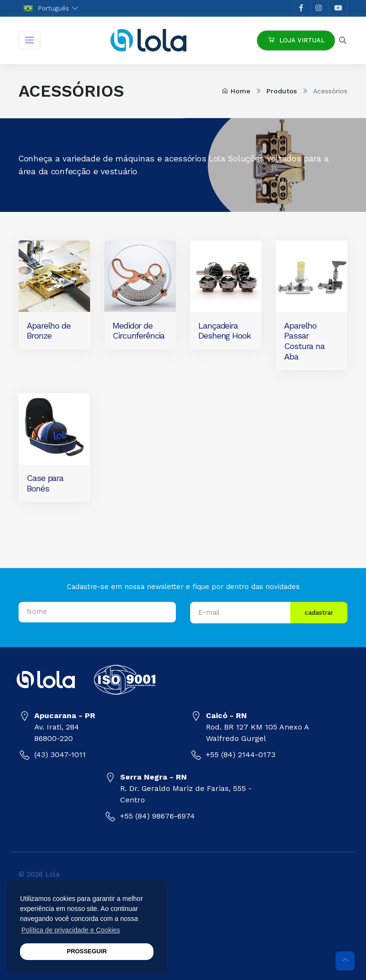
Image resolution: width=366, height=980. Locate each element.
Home (236, 91)
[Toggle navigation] (29, 41)
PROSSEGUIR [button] (87, 951)
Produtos (282, 91)
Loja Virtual (296, 40)
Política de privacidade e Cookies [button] (71, 930)
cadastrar (319, 612)
